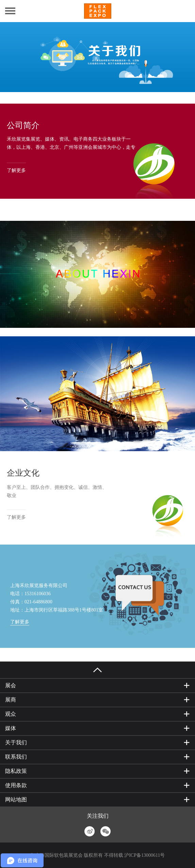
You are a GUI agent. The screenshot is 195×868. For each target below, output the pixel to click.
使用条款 (16, 785)
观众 (11, 714)
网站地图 (16, 800)
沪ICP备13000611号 (144, 855)
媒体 (11, 728)
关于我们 (16, 742)
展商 (11, 700)
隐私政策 (16, 771)
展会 (11, 685)
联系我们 (16, 757)
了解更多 (16, 170)
